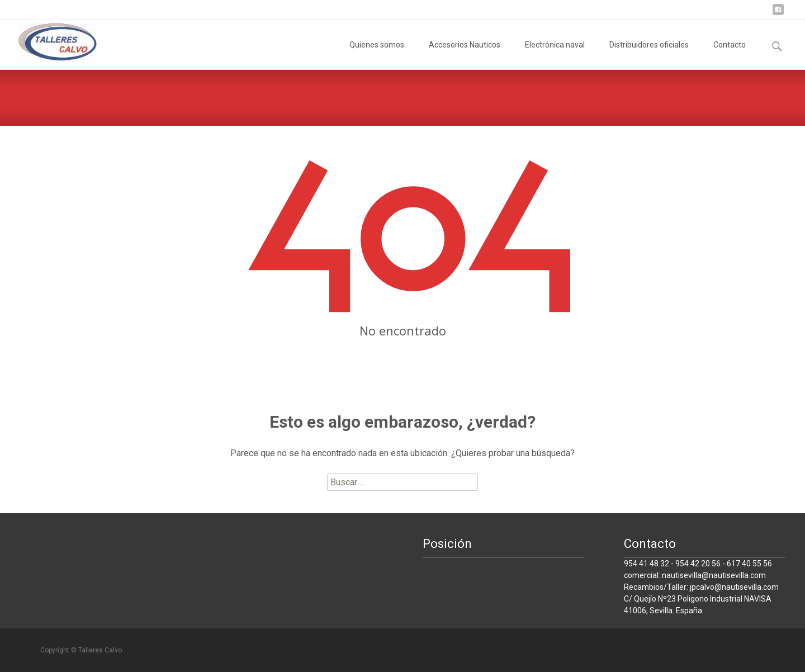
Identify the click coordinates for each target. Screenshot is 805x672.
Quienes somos (377, 55)
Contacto (730, 55)
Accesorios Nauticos (465, 55)
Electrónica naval (555, 55)
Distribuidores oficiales (649, 55)
